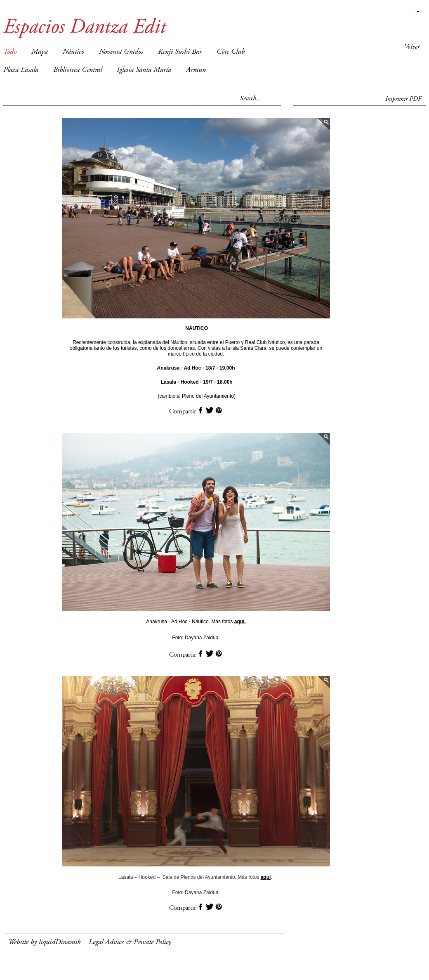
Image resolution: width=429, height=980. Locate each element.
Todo (10, 52)
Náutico (73, 52)
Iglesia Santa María (144, 70)
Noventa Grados (121, 52)
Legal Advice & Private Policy (130, 942)
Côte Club (231, 52)
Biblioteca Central (78, 70)
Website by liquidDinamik (44, 942)
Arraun (196, 70)
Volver (412, 47)
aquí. (240, 622)
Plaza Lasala (21, 70)
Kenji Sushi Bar (180, 52)
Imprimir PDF (403, 99)
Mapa (40, 52)
